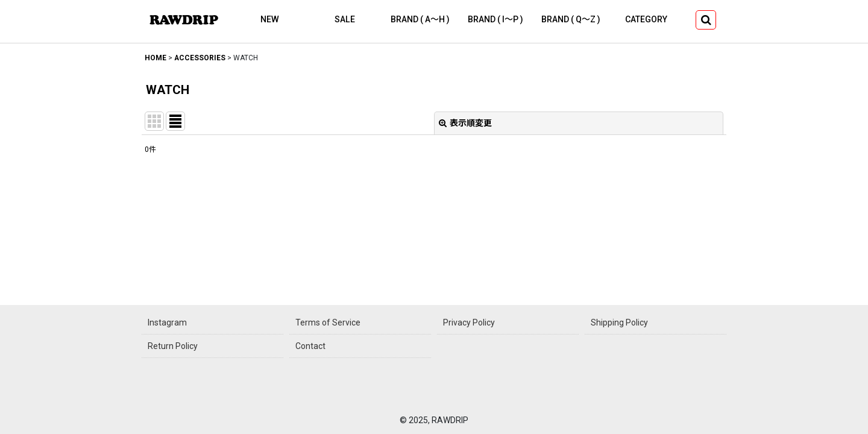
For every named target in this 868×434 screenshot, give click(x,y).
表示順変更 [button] (465, 123)
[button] (706, 20)
